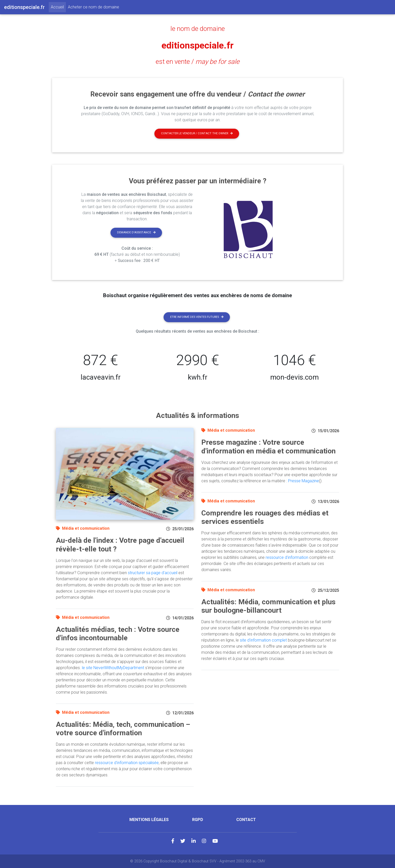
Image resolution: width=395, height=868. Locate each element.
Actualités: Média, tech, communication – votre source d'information (123, 729)
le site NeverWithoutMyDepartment (113, 668)
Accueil (58, 7)
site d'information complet (263, 640)
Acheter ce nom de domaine (94, 7)
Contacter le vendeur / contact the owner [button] (197, 133)
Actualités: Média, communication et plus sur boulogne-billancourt (268, 606)
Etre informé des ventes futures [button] (197, 317)
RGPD (198, 820)
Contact (246, 820)
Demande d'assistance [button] (136, 232)
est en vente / (197, 62)
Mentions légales (149, 820)
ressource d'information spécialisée (127, 763)
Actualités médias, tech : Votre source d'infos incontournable (118, 634)
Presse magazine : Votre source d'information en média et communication (268, 447)
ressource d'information (287, 557)
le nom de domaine (198, 29)
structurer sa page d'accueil (153, 573)
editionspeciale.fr (198, 45)
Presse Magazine (304, 481)
